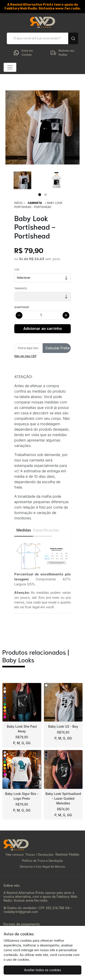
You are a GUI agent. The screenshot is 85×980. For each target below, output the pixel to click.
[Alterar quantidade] (42, 315)
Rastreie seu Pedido (62, 53)
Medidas (24, 530)
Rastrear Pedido (67, 854)
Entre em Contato (23, 53)
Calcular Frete (58, 348)
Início (18, 203)
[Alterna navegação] (10, 67)
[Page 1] (40, 195)
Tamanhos (21, 288)
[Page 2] (46, 195)
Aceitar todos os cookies (42, 970)
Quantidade (22, 307)
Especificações (42, 530)
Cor (17, 270)
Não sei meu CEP (25, 356)
